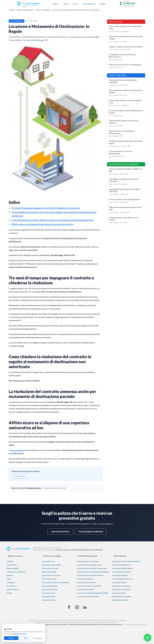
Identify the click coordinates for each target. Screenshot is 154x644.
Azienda (103, 4)
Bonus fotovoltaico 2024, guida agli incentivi (124, 199)
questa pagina (17, 450)
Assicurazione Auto (48, 593)
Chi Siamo (10, 561)
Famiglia (56, 4)
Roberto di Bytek (34, 488)
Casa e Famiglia (43, 10)
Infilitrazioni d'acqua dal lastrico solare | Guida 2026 (125, 208)
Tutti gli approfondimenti (91, 531)
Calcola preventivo (60, 531)
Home (12, 10)
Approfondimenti (25, 10)
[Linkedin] (85, 607)
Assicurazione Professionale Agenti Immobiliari (93, 572)
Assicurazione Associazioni (121, 586)
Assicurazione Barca (49, 600)
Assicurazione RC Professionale (88, 561)
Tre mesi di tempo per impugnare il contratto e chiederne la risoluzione (46, 208)
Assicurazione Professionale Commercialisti (92, 568)
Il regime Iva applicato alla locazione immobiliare (126, 47)
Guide (9, 579)
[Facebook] (69, 607)
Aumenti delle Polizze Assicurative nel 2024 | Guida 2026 (125, 190)
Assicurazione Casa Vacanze (122, 572)
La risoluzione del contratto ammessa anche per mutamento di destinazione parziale (52, 220)
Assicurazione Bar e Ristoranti (122, 579)
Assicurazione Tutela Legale (122, 596)
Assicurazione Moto (49, 596)
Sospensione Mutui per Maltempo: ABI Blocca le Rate (126, 170)
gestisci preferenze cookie (59, 625)
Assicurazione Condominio (121, 589)
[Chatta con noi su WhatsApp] (148, 637)
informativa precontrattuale (112, 625)
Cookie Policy (16, 634)
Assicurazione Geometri (85, 579)
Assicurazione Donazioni (50, 568)
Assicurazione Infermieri (85, 589)
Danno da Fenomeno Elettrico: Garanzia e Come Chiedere (126, 38)
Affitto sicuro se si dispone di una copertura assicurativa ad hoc (42, 224)
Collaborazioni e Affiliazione (16, 572)
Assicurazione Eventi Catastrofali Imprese (126, 561)
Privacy (24, 634)
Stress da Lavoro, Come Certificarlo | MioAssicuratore (122, 132)
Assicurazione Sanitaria (50, 586)
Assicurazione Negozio (120, 575)
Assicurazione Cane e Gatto (51, 575)
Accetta (11, 638)
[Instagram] (77, 607)
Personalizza (38, 638)
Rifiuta (26, 638)
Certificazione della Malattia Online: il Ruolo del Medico (125, 142)
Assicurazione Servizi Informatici (88, 596)
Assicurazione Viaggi (49, 572)
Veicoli (75, 4)
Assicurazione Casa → (21, 476)
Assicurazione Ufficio (119, 582)
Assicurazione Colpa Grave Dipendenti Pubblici (93, 593)
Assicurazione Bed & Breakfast (123, 568)
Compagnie (10, 582)
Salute (66, 4)
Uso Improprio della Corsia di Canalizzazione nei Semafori (126, 112)
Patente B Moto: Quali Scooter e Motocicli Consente (124, 122)
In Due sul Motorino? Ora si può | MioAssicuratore (121, 152)
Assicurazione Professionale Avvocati (90, 565)
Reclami (9, 593)
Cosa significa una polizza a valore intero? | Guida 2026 (124, 180)
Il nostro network (13, 589)
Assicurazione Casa (48, 561)
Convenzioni (11, 586)
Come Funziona (12, 565)
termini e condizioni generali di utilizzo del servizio (85, 625)
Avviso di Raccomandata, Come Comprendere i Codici (125, 27)
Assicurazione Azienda (120, 600)
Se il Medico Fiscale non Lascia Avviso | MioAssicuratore (122, 56)
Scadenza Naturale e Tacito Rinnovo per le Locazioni (124, 219)
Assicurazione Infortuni (50, 589)
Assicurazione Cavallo (49, 579)
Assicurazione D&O (119, 593)
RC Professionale (89, 4)
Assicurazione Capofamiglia (51, 565)
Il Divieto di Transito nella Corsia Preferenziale (125, 65)
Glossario (10, 575)
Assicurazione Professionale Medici (89, 586)
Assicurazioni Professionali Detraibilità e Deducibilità (123, 81)
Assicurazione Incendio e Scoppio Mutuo (56, 582)
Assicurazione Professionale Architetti (90, 575)
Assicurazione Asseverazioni (87, 582)
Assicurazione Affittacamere (122, 565)
